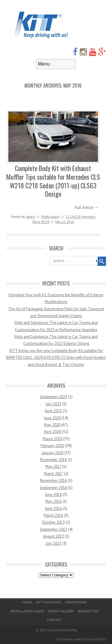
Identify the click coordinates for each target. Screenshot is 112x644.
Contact (55, 620)
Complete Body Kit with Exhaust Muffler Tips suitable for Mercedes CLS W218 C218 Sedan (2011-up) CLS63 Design (53, 181)
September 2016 (53, 488)
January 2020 (52, 453)
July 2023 (53, 404)
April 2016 (53, 509)
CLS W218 (73, 217)
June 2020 (52, 418)
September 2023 (53, 397)
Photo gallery (50, 217)
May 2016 (53, 501)
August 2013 (53, 536)
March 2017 (53, 474)
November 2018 (53, 460)
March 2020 (52, 439)
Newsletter (88, 611)
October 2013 (53, 522)
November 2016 (53, 481)
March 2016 (53, 515)
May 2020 (52, 425)
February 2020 (52, 446)
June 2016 (53, 495)
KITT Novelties (49, 602)
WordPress (99, 639)
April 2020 (52, 432)
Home (27, 602)
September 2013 (53, 529)
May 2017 (53, 467)
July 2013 (53, 543)
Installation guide (27, 611)
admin (31, 217)
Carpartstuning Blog (62, 630)
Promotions (76, 602)
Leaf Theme (64, 639)
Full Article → (86, 207)
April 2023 (53, 411)
